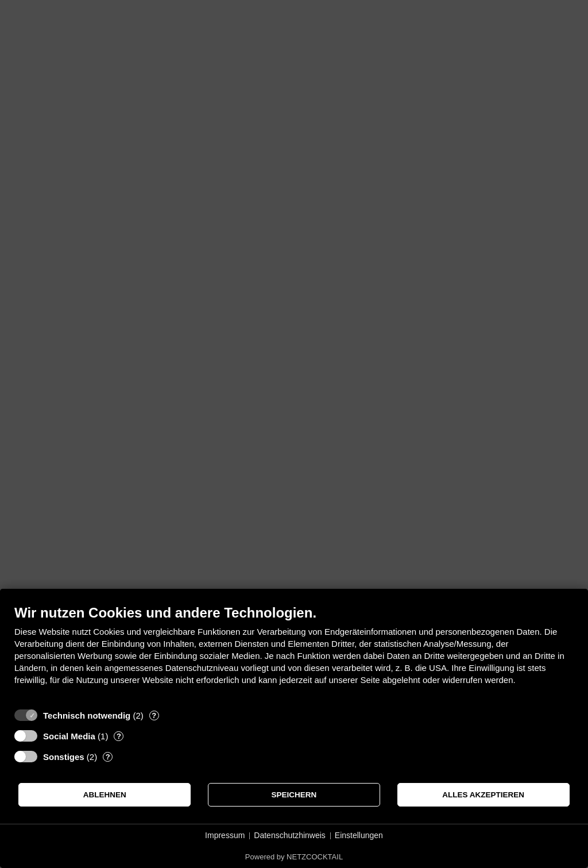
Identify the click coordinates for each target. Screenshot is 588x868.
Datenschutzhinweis (290, 835)
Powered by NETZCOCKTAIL (294, 857)
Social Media (69, 736)
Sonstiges (64, 757)
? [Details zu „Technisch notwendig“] (154, 715)
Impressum (225, 835)
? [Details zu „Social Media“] (119, 736)
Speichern (294, 795)
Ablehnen (105, 795)
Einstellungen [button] (359, 835)
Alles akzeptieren (483, 795)
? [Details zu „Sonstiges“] (108, 757)
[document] (294, 653)
